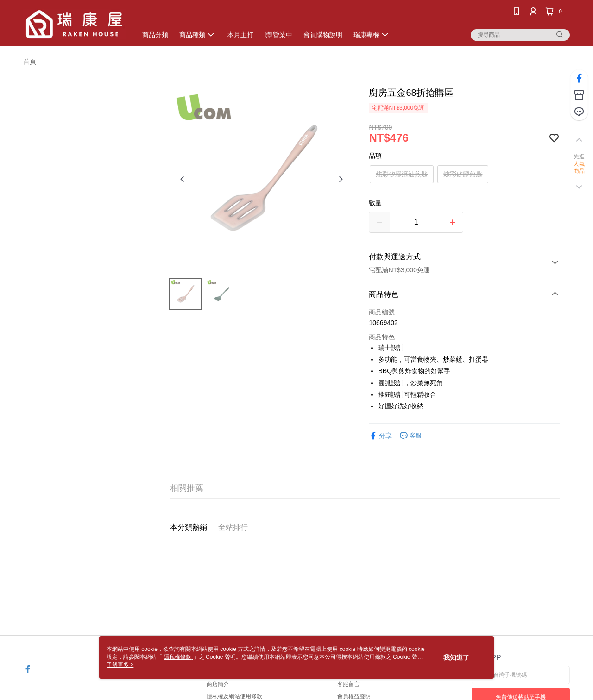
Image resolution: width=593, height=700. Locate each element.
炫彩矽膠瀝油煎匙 (402, 174)
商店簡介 (218, 684)
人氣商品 (579, 168)
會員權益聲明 (354, 696)
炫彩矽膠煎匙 (463, 174)
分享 (380, 436)
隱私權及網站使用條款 (234, 696)
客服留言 (348, 684)
